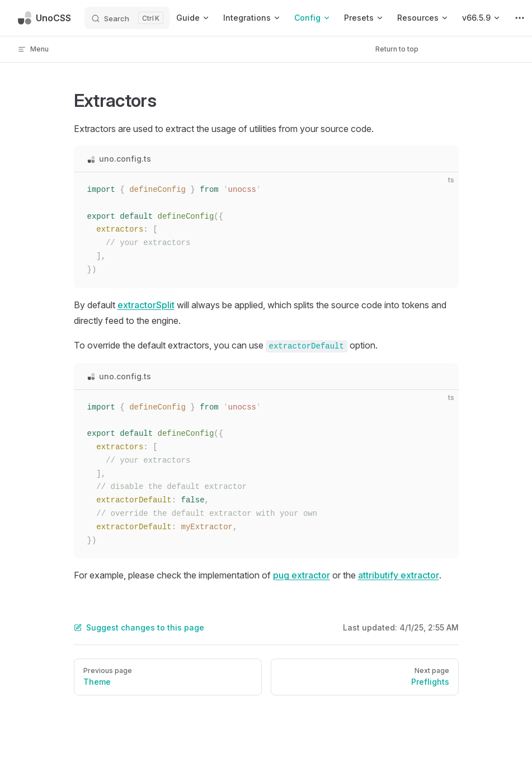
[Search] (127, 18)
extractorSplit (146, 305)
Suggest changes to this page (139, 627)
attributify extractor (399, 575)
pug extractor (302, 575)
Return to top (397, 49)
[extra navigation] (520, 18)
